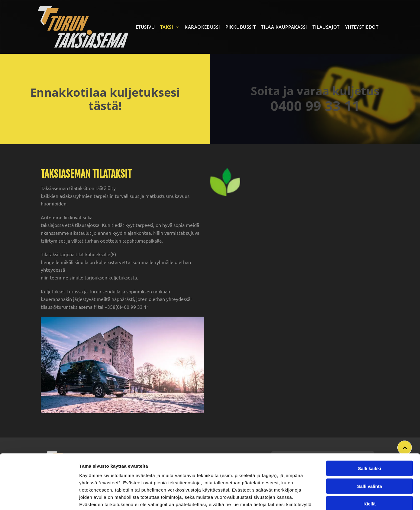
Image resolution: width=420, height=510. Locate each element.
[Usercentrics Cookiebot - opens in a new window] (39, 498)
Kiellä (370, 458)
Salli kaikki (370, 423)
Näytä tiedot (323, 498)
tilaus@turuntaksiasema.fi (69, 307)
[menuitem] (146, 27)
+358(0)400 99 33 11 (127, 307)
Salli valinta (370, 441)
